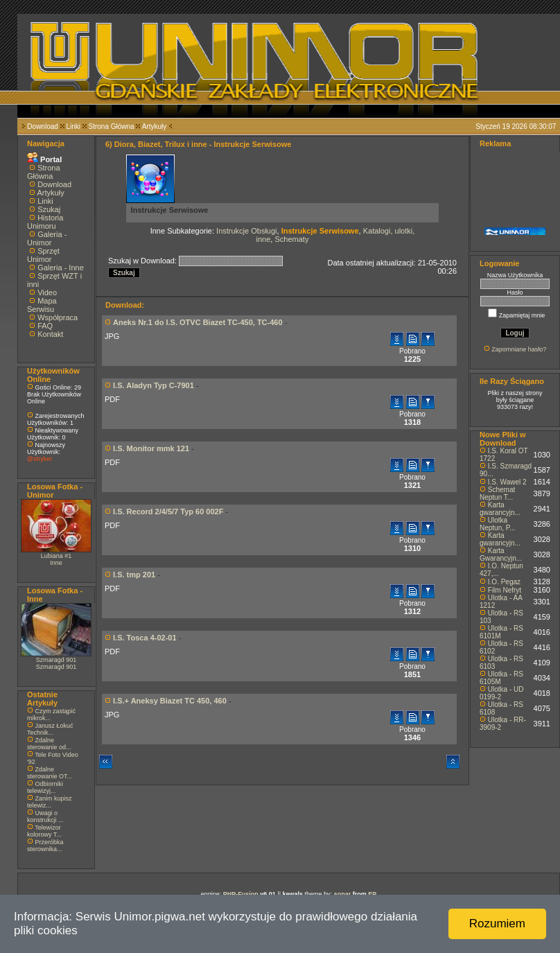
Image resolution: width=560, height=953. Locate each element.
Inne (56, 563)
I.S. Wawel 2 (507, 482)
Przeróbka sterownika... (45, 846)
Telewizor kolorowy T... (44, 831)
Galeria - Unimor (47, 238)
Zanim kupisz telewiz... (50, 802)
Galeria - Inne (61, 268)
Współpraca (58, 317)
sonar (343, 894)
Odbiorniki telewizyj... (45, 787)
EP (372, 894)
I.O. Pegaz (504, 582)
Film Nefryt (505, 590)
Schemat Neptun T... (497, 493)
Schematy (291, 239)
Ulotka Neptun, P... (498, 524)
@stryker (40, 459)
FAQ (45, 326)
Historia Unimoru (45, 222)
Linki (73, 126)
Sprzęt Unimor (43, 255)
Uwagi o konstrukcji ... (45, 816)
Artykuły (155, 126)
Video (47, 292)
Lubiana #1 (56, 556)
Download (42, 126)
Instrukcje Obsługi (246, 231)
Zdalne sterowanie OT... (50, 773)
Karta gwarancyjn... (500, 509)
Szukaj (49, 209)
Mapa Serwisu (42, 305)
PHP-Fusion (241, 894)
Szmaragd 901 (56, 660)
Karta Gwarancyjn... (501, 554)
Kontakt (50, 334)
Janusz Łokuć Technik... (50, 729)
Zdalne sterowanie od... (49, 744)
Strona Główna (112, 126)
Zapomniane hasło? (519, 349)
